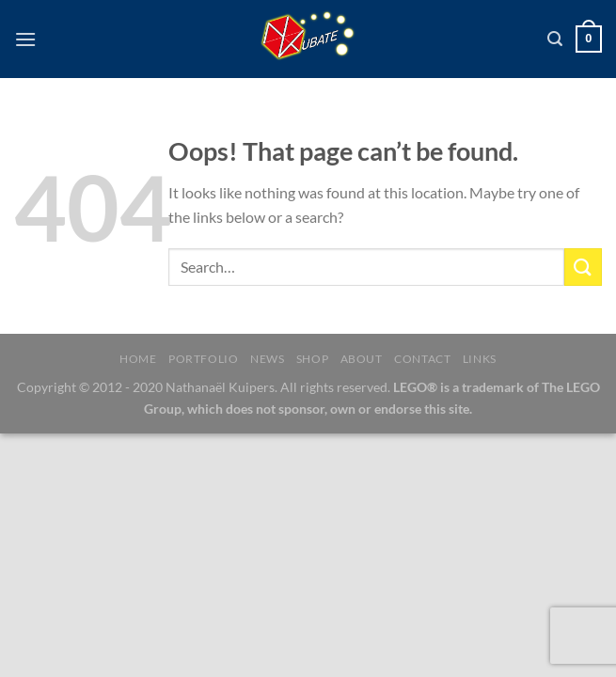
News (267, 359)
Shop (312, 359)
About (362, 359)
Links (480, 359)
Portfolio (204, 359)
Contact (422, 359)
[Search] (555, 39)
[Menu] (25, 39)
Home (138, 359)
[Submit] (583, 267)
